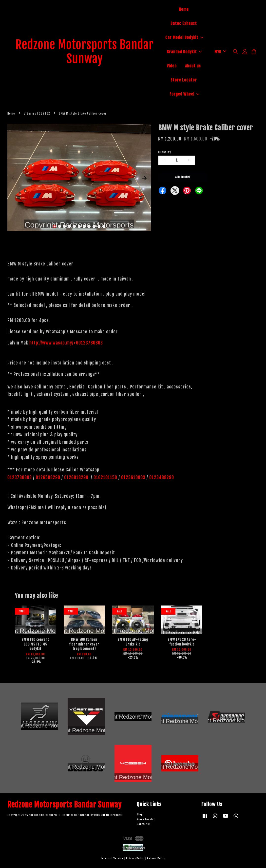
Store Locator (184, 80)
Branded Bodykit (184, 52)
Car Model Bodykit (184, 38)
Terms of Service (112, 858)
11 (104, 226)
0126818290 (77, 477)
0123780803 (20, 477)
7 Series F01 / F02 (37, 113)
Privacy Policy (135, 858)
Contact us (144, 824)
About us (193, 66)
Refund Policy (156, 858)
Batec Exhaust (184, 23)
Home (184, 9)
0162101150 (105, 477)
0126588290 (48, 477)
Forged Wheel (184, 94)
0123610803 (133, 477)
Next (144, 178)
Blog (140, 815)
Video (172, 66)
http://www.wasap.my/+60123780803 (66, 343)
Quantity (165, 152)
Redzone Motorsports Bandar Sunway (85, 52)
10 (99, 226)
